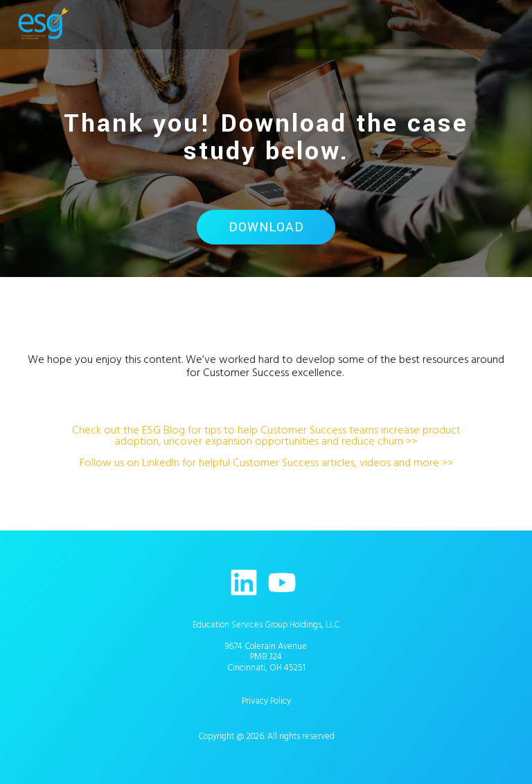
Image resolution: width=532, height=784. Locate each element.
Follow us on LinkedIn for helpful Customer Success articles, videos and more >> (266, 463)
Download (266, 227)
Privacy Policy (266, 701)
